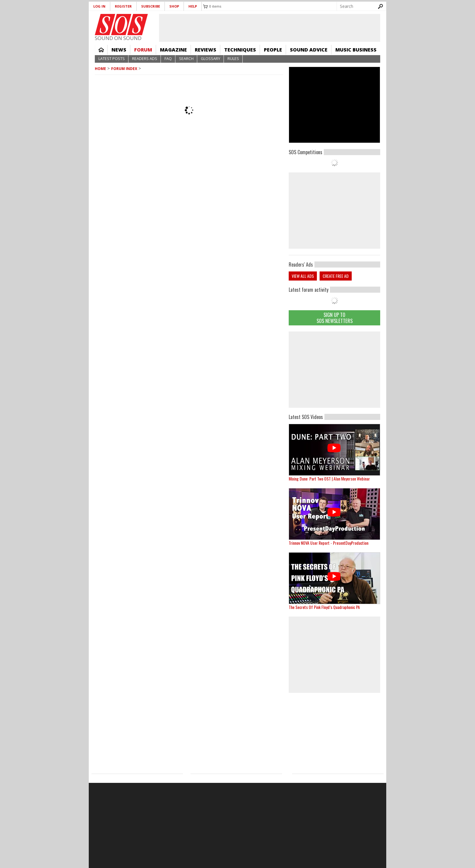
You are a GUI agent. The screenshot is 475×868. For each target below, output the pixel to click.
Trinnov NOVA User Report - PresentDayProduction (329, 543)
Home (101, 50)
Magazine (173, 50)
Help (193, 6)
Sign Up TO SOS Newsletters (335, 318)
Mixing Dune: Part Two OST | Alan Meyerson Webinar (329, 479)
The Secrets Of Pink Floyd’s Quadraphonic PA (324, 607)
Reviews (206, 50)
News (119, 50)
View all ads (303, 276)
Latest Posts (112, 59)
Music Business (356, 50)
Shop (174, 6)
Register (123, 6)
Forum (143, 50)
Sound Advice (309, 50)
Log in (99, 6)
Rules (233, 59)
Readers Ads (145, 59)
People (273, 50)
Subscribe (151, 6)
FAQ (168, 59)
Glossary (211, 59)
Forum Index (124, 69)
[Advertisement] (334, 370)
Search (186, 59)
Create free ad (336, 276)
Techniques (240, 50)
